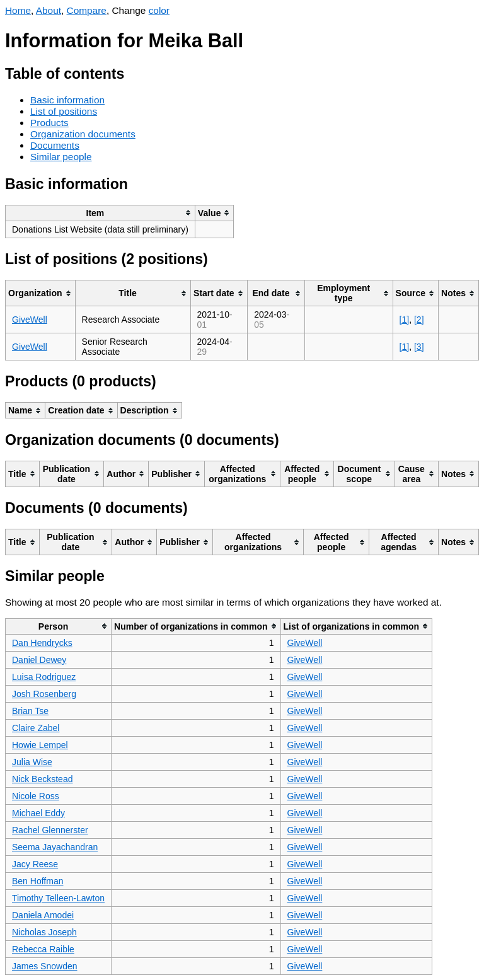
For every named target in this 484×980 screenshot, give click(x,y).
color (159, 10)
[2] (419, 320)
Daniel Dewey (39, 660)
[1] (405, 320)
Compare (87, 10)
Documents (55, 145)
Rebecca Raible (43, 949)
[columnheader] (101, 213)
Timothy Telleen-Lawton (58, 898)
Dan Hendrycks (42, 643)
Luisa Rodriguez (44, 677)
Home (18, 10)
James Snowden (45, 966)
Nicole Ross (36, 796)
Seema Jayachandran (55, 847)
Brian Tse (30, 711)
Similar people (61, 157)
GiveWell (30, 320)
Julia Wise (32, 762)
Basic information (67, 100)
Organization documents (83, 134)
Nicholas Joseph (44, 932)
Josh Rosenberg (44, 694)
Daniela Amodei (43, 915)
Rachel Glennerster (50, 830)
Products (49, 123)
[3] (419, 347)
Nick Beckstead (42, 779)
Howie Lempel (40, 745)
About (49, 10)
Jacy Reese (35, 864)
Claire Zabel (36, 728)
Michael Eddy (38, 813)
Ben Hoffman (37, 881)
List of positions (64, 111)
